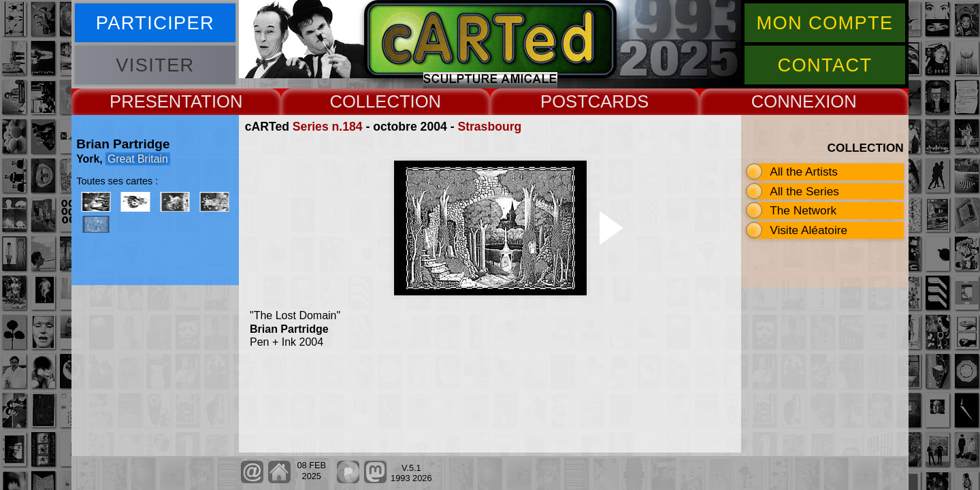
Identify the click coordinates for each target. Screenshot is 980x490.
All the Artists (804, 171)
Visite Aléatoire (808, 230)
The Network (803, 210)
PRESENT (150, 101)
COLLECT (370, 101)
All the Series (804, 191)
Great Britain (138, 159)
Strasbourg (489, 127)
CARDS (619, 101)
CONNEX (789, 101)
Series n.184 (328, 127)
